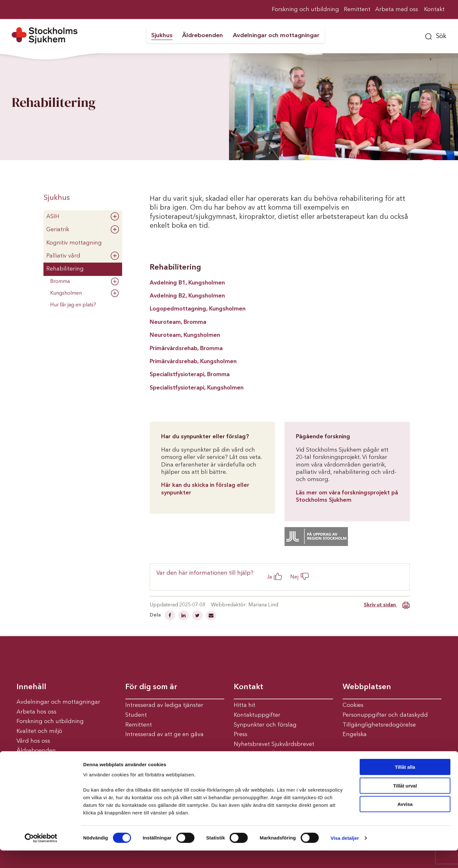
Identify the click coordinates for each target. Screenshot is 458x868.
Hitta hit (245, 705)
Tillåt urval (405, 803)
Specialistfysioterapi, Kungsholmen (197, 388)
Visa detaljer (345, 855)
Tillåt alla (405, 784)
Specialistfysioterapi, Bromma (190, 375)
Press (241, 734)
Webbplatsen (367, 687)
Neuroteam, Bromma (178, 322)
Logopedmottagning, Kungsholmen (198, 309)
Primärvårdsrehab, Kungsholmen (193, 362)
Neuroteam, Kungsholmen (185, 335)
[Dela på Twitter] (198, 616)
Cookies (353, 705)
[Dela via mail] (211, 616)
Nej (294, 577)
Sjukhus (57, 198)
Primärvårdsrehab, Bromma (186, 349)
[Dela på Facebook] (170, 616)
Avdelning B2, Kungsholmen (187, 296)
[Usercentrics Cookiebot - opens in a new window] (41, 856)
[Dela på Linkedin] (184, 616)
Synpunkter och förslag (265, 725)
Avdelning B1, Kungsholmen (187, 283)
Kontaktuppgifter (257, 715)
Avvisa (405, 822)
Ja (269, 577)
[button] (436, 36)
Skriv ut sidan (387, 605)
